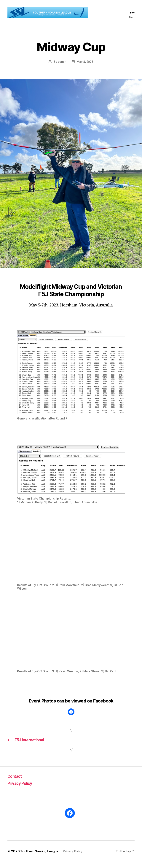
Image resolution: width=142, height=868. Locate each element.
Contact (16, 782)
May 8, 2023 (85, 67)
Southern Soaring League (41, 857)
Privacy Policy (22, 790)
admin (62, 67)
